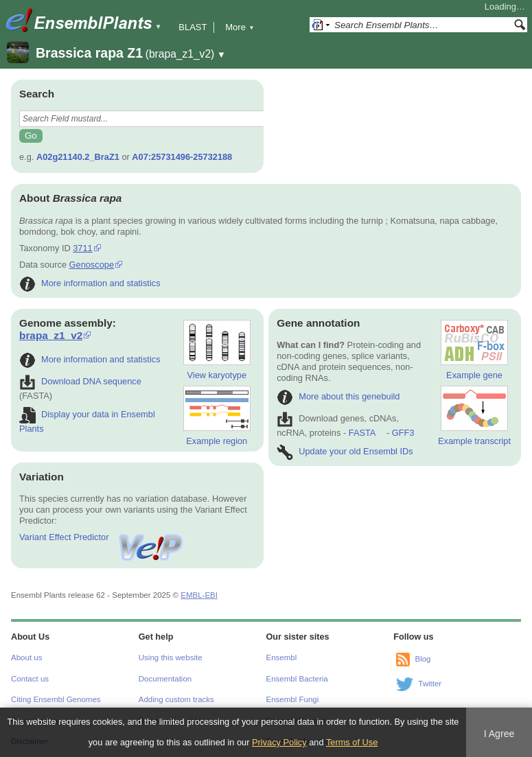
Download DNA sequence (80, 381)
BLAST (193, 27)
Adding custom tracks (176, 699)
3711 (82, 248)
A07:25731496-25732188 (182, 157)
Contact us (30, 679)
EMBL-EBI (199, 595)
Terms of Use (352, 742)
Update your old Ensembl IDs (345, 451)
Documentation (165, 679)
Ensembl (282, 657)
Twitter (430, 684)
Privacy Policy (279, 742)
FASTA (362, 433)
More (240, 27)
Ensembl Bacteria (297, 679)
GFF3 (403, 433)
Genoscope (92, 265)
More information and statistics (90, 283)
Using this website (171, 657)
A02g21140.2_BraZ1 (78, 157)
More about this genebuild (338, 396)
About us (26, 657)
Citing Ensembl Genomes (56, 699)
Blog (423, 660)
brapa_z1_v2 (51, 335)
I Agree (499, 734)
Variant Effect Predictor (102, 537)
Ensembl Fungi (293, 699)
